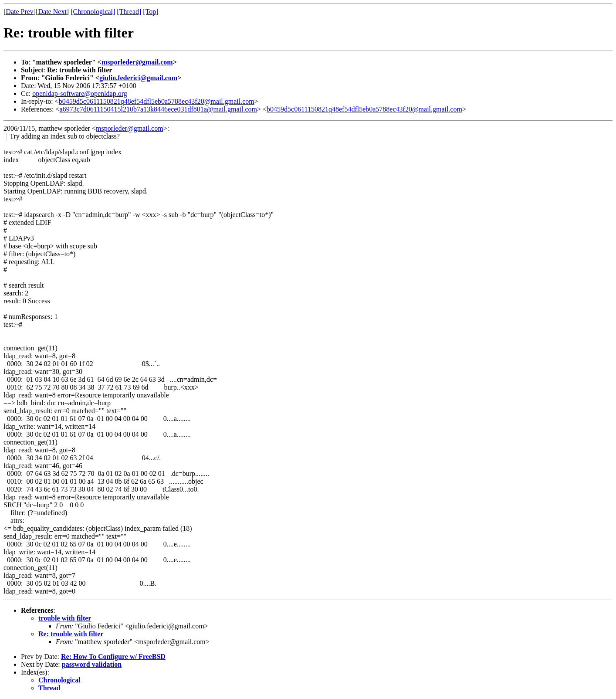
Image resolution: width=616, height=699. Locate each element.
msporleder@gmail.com (137, 62)
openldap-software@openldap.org (80, 93)
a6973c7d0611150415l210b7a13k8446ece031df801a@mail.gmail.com (158, 109)
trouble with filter (65, 618)
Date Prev (20, 12)
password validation (92, 664)
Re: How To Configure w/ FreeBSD (113, 657)
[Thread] (129, 12)
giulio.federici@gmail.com (138, 78)
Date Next (52, 12)
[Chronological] (93, 12)
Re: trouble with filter (71, 634)
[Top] (151, 12)
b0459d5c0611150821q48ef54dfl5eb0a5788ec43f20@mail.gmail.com (157, 101)
